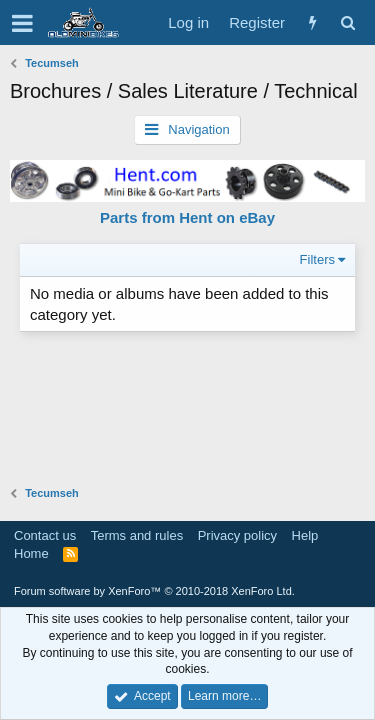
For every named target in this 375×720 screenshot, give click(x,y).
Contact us (45, 535)
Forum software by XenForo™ (154, 591)
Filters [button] (317, 259)
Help (305, 535)
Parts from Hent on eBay (187, 217)
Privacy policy (237, 535)
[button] (22, 23)
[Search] (347, 22)
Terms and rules (137, 535)
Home (31, 553)
